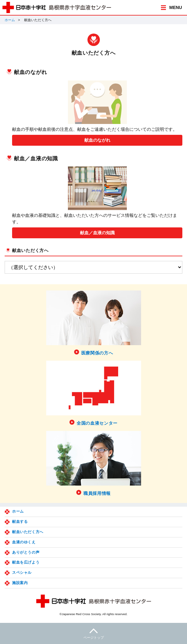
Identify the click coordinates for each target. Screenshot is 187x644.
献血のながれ (97, 140)
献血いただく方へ (30, 250)
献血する (20, 522)
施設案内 (20, 583)
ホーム (10, 20)
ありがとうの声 (26, 552)
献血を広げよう (26, 562)
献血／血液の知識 (97, 233)
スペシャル (22, 573)
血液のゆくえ (24, 542)
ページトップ (93, 633)
